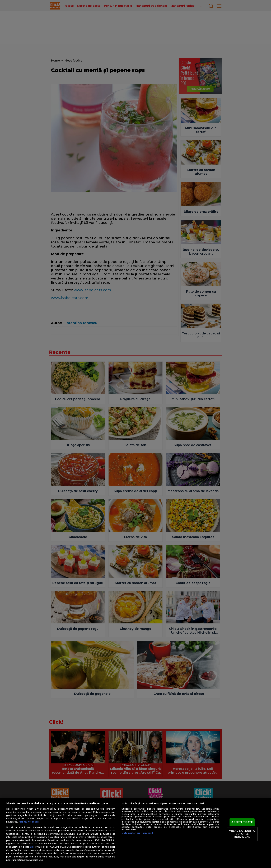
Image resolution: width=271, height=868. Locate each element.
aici (32, 847)
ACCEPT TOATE (242, 822)
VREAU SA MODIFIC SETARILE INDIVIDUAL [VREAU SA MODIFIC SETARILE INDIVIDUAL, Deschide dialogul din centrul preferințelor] (242, 834)
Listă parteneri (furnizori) (137, 833)
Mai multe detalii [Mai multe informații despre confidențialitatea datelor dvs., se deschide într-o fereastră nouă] (29, 822)
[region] (135, 833)
